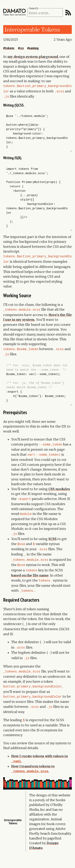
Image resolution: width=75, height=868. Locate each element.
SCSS (52, 534)
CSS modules (59, 485)
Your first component (68, 780)
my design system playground (33, 57)
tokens (10, 48)
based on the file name (30, 568)
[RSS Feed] (68, 13)
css (22, 48)
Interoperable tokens (13, 834)
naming (34, 48)
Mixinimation (6, 783)
